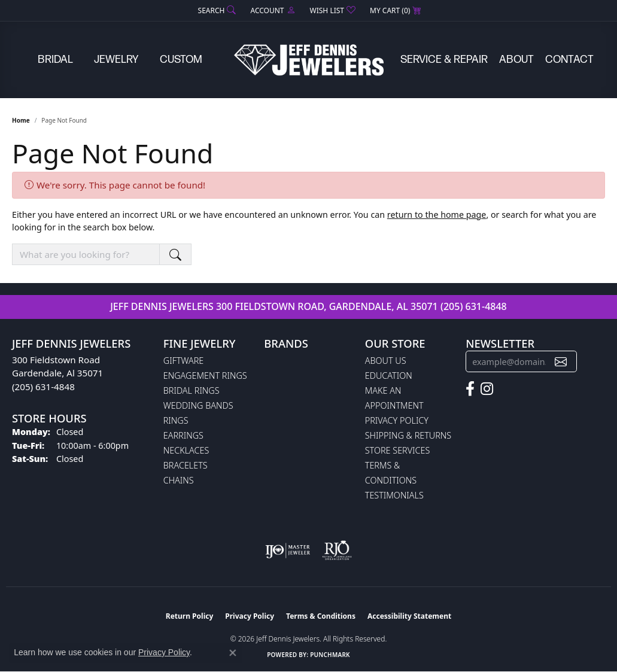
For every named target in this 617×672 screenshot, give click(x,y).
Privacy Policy (397, 420)
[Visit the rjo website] (337, 551)
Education (389, 375)
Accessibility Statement (409, 616)
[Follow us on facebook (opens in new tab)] (470, 389)
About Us (386, 361)
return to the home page (437, 215)
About (516, 60)
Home (21, 120)
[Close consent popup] (233, 653)
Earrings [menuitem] (183, 435)
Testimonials (394, 495)
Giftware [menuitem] (183, 361)
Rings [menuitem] (176, 420)
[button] (216, 10)
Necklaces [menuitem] (186, 450)
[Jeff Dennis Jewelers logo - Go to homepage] (309, 60)
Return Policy (190, 616)
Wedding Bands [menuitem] (198, 405)
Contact (569, 60)
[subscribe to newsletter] (561, 362)
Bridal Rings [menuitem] (192, 390)
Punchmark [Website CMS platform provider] (330, 655)
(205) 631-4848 (474, 306)
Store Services (398, 450)
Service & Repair (444, 60)
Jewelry (116, 60)
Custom (181, 60)
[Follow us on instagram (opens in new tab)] (487, 389)
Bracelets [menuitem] (186, 465)
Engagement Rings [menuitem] (205, 375)
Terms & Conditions (321, 616)
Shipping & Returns (408, 435)
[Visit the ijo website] (288, 551)
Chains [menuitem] (179, 480)
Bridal (55, 60)
